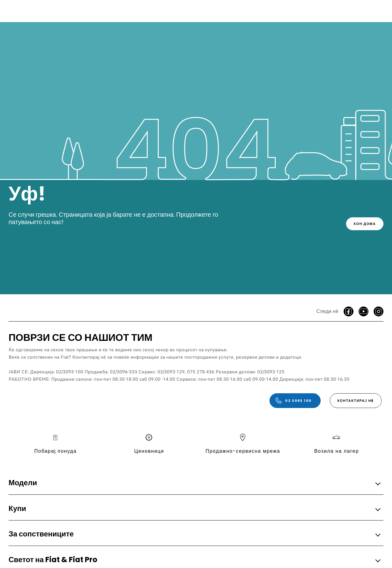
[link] (365, 224)
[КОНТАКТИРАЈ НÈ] (356, 401)
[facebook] (349, 311)
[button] (194, 483)
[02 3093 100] (295, 401)
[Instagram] (379, 311)
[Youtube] (364, 311)
